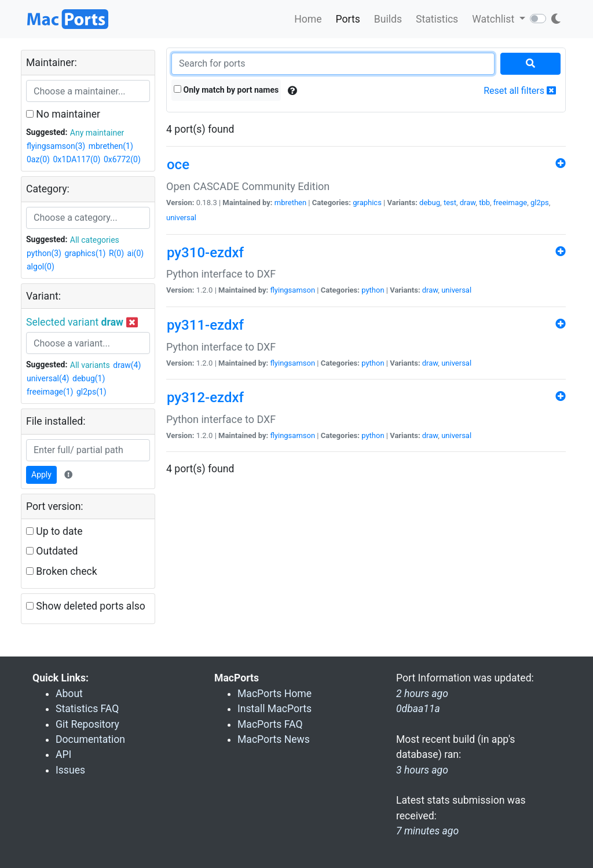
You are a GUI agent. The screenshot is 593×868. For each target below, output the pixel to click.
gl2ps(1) (91, 392)
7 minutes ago (427, 831)
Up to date (54, 531)
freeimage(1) (50, 392)
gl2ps (540, 203)
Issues (70, 770)
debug (430, 203)
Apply (41, 475)
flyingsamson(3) (56, 146)
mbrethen (290, 203)
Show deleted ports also (86, 606)
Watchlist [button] (494, 19)
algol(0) (41, 267)
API (63, 754)
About (69, 694)
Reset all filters (520, 91)
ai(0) (136, 253)
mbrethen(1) (111, 146)
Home (308, 19)
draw (468, 203)
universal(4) (48, 378)
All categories (95, 240)
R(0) (116, 253)
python (373, 290)
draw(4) (127, 365)
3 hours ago (422, 770)
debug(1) (89, 378)
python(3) (44, 253)
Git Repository (87, 724)
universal (181, 218)
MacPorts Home (274, 694)
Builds (388, 19)
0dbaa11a (418, 709)
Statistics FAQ (87, 709)
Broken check (62, 571)
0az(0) (38, 159)
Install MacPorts (274, 709)
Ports (348, 19)
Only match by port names (226, 90)
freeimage (510, 203)
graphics (367, 203)
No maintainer (63, 114)
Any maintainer (97, 133)
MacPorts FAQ (270, 724)
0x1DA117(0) (76, 159)
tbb (484, 203)
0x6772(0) (122, 159)
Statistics (437, 19)
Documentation (90, 739)
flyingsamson (292, 290)
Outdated (52, 551)
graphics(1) (85, 253)
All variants (90, 365)
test (450, 203)
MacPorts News (274, 739)
